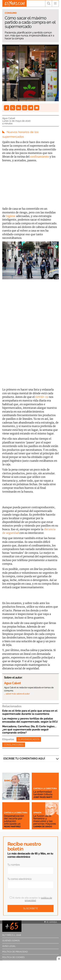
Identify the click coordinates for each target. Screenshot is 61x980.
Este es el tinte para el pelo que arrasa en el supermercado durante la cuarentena (30, 712)
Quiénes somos (11, 941)
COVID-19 (42, 397)
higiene (11, 216)
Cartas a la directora (45, 789)
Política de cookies (13, 957)
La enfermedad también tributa (43, 793)
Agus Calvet (9, 118)
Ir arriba (51, 922)
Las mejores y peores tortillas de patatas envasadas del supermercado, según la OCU (30, 720)
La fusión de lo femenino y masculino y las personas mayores (45, 820)
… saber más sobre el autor (17, 694)
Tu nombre (14, 865)
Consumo (11, 13)
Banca (8, 781)
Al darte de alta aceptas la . (31, 899)
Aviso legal (9, 946)
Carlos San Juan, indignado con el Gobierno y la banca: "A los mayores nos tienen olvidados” (15, 790)
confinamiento (40, 157)
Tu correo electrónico (20, 879)
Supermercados (29, 739)
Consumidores (14, 745)
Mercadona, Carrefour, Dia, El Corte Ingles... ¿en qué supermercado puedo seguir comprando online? (29, 729)
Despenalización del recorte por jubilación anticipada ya (14, 820)
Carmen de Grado (43, 827)
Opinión (37, 813)
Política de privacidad (15, 952)
